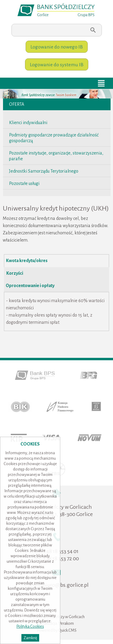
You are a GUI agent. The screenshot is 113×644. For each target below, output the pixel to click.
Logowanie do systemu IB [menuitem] (57, 65)
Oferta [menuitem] (17, 104)
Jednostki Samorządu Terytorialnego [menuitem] (44, 171)
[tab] (57, 261)
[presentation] (57, 261)
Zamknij (30, 638)
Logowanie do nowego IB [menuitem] (57, 47)
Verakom (66, 623)
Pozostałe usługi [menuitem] (24, 183)
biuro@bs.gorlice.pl (66, 585)
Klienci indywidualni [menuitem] (28, 123)
